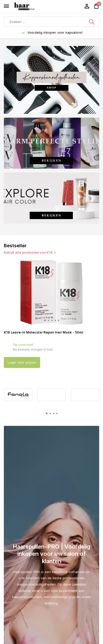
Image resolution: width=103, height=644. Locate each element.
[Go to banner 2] (52, 143)
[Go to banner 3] (52, 198)
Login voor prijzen (22, 362)
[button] (45, 320)
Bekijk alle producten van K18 (30, 252)
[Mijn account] (87, 6)
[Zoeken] (52, 22)
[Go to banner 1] (52, 80)
